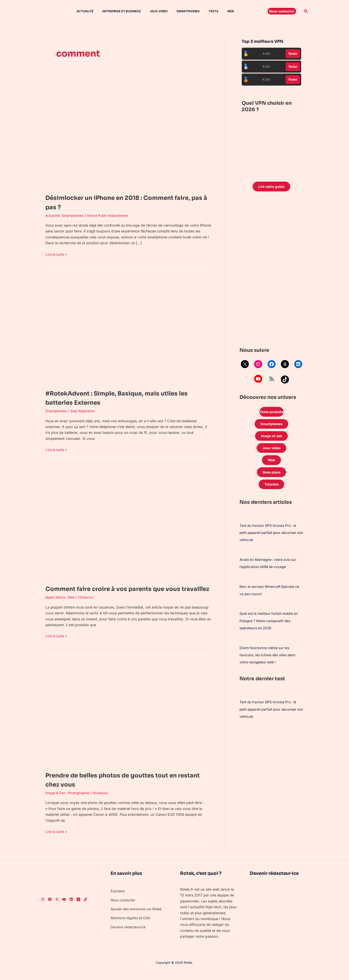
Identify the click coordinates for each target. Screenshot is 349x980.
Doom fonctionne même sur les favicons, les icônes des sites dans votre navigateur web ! (269, 658)
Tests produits (272, 413)
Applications (56, 607)
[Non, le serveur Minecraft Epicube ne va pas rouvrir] (240, 581)
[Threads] (78, 908)
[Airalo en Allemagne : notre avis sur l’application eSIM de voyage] (240, 554)
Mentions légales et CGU (131, 927)
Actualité (81, 11)
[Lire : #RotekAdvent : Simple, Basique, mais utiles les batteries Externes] (126, 329)
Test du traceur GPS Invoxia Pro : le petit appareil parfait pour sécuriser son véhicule (269, 537)
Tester (293, 54)
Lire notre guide (271, 187)
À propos (118, 900)
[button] (282, 11)
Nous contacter (123, 909)
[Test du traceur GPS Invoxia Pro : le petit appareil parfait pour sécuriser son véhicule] (240, 520)
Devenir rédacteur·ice (129, 936)
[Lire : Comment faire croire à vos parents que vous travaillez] (126, 525)
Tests (202, 11)
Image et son (272, 438)
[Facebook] (50, 908)
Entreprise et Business (115, 11)
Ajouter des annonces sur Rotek (137, 918)
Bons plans (272, 476)
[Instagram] (43, 908)
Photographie (80, 802)
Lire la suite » (57, 254)
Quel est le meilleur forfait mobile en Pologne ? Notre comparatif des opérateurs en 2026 (270, 624)
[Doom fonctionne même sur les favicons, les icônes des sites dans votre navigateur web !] (240, 641)
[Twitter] (57, 908)
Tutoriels (272, 488)
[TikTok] (85, 908)
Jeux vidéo (151, 11)
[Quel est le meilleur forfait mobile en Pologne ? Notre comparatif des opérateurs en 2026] (240, 607)
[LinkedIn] (71, 908)
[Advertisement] (271, 271)
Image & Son (56, 802)
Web (217, 11)
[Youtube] (64, 908)
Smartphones (178, 11)
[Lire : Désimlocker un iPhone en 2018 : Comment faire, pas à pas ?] (126, 134)
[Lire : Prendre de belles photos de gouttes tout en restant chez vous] (126, 720)
